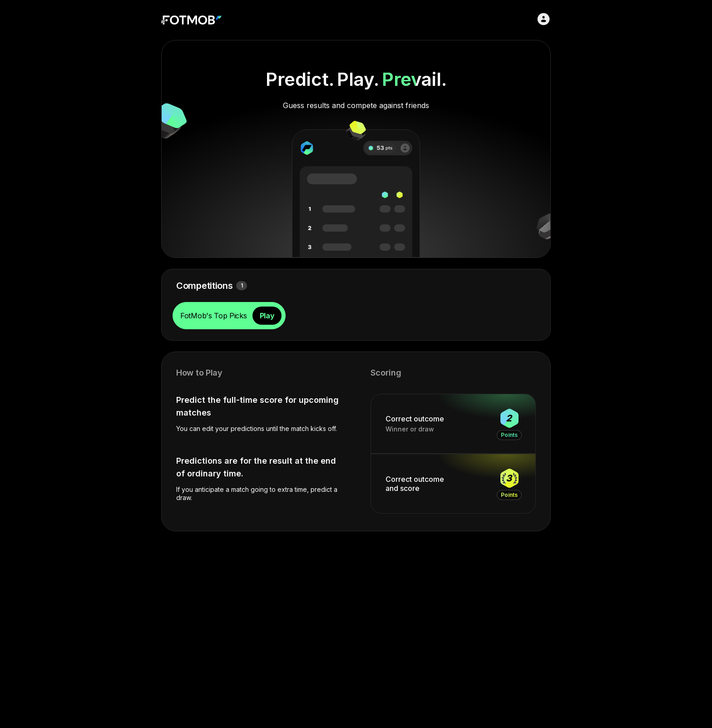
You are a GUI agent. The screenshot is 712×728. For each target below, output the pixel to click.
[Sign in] (544, 19)
